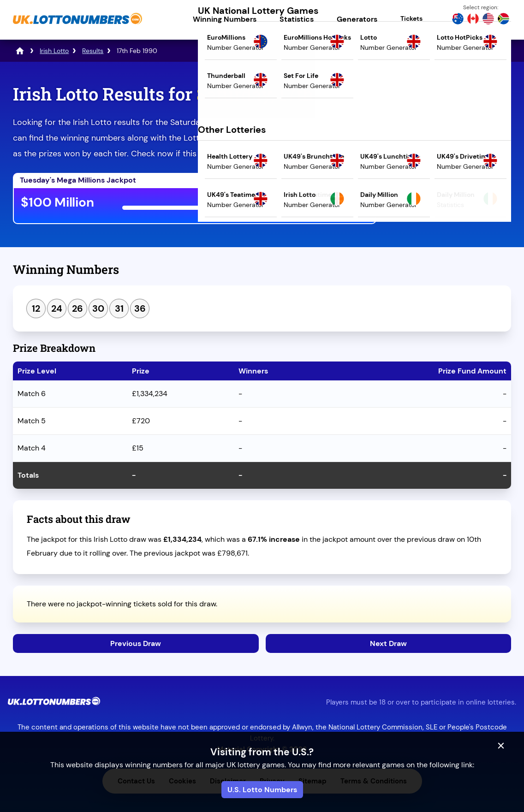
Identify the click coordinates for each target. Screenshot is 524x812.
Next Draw (388, 643)
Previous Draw (136, 643)
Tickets (411, 18)
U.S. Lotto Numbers (262, 790)
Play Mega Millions (324, 204)
